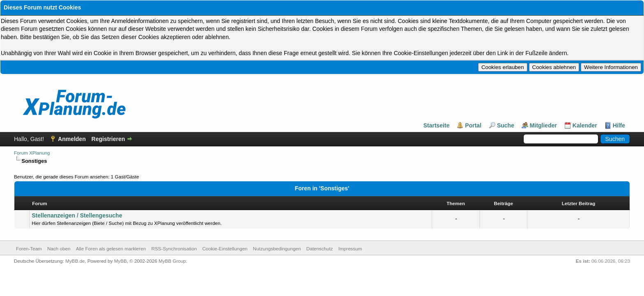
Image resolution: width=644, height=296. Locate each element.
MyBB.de (75, 262)
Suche (506, 126)
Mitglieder (543, 126)
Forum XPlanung (32, 154)
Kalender (585, 126)
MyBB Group (172, 262)
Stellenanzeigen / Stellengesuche (77, 217)
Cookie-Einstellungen (225, 250)
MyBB (121, 262)
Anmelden (72, 140)
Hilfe (619, 126)
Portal (473, 126)
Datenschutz (320, 250)
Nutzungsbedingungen (277, 250)
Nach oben (59, 250)
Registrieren (108, 140)
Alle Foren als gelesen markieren (111, 250)
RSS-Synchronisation (174, 250)
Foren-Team (29, 250)
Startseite (437, 126)
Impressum (350, 250)
